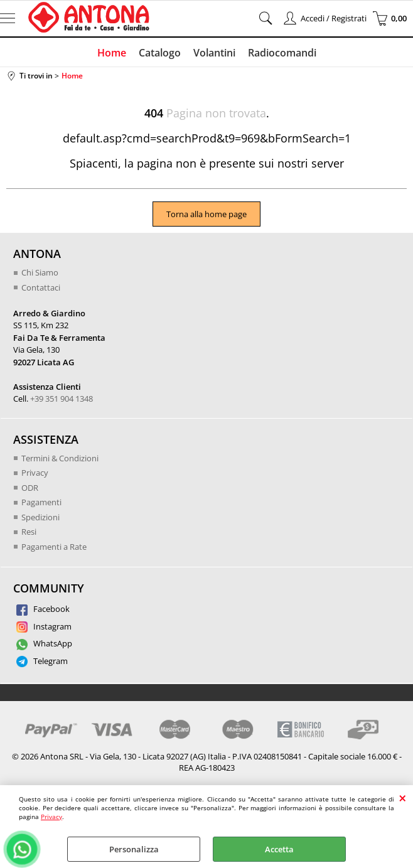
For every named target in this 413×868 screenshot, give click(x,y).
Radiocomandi (282, 53)
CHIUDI (403, 798)
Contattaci (41, 287)
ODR (30, 488)
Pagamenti (41, 502)
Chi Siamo (40, 272)
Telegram (42, 661)
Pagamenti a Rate (54, 547)
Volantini (214, 53)
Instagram (44, 626)
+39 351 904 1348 (62, 399)
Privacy (51, 817)
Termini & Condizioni (60, 458)
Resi (29, 532)
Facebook (43, 609)
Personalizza (134, 849)
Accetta (279, 849)
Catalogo (160, 53)
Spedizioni (40, 517)
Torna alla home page (206, 214)
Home (112, 53)
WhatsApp (44, 643)
